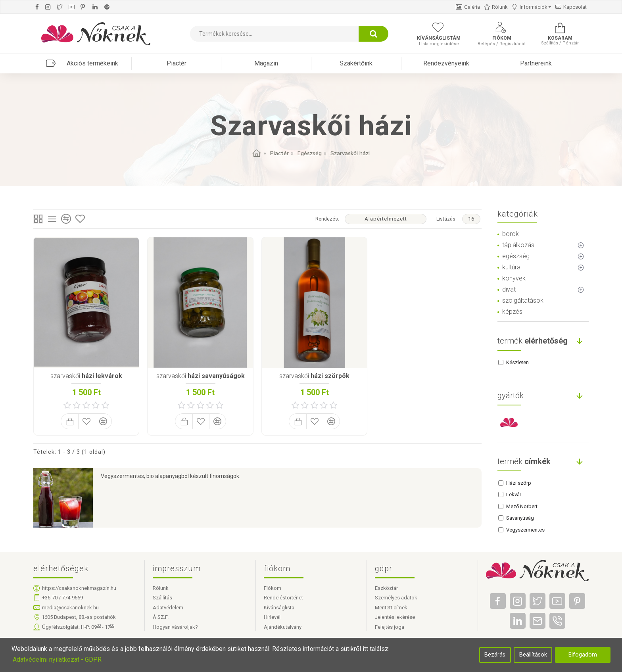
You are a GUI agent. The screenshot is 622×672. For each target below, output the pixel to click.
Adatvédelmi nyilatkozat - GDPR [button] (57, 660)
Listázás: (446, 219)
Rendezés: (327, 219)
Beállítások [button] (533, 655)
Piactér (279, 153)
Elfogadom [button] (583, 655)
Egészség (310, 153)
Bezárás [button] (495, 655)
